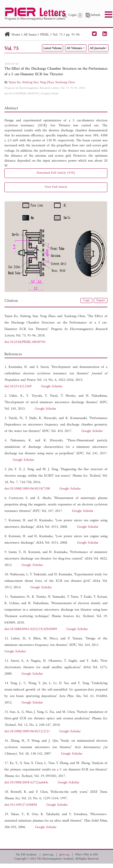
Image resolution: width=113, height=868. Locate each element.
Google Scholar (50, 94)
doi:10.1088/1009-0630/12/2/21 (27, 732)
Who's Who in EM (86, 855)
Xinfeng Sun (30, 82)
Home (16, 35)
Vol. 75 (58, 35)
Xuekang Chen (65, 82)
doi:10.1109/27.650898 (21, 805)
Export (101, 300)
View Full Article (56, 187)
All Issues (30, 35)
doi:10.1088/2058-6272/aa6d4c (26, 783)
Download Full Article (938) (56, 173)
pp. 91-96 (73, 35)
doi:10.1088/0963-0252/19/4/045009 (31, 629)
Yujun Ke (15, 82)
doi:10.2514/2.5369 (18, 387)
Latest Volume (53, 48)
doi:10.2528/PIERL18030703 (22, 94)
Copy (86, 300)
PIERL (45, 35)
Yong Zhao (47, 82)
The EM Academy (26, 855)
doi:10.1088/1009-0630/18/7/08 (27, 489)
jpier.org (64, 855)
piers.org (48, 855)
